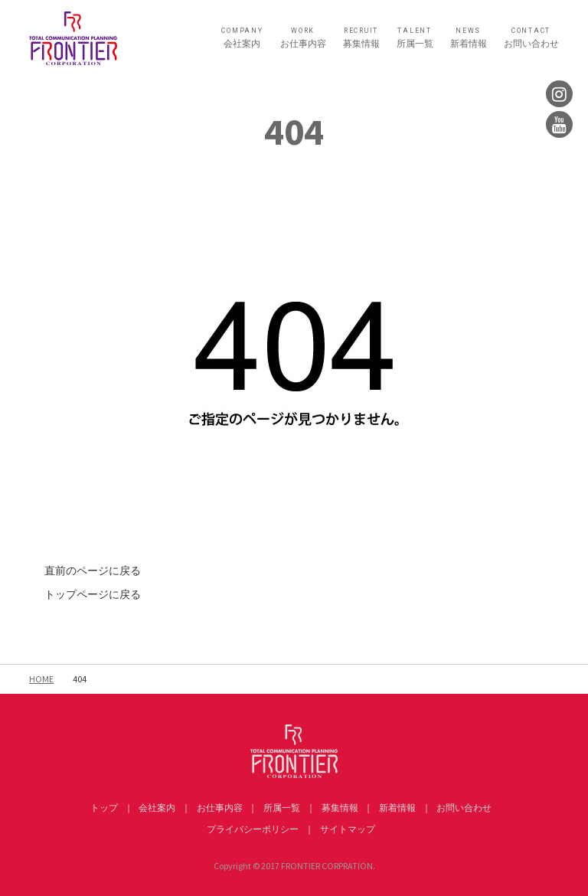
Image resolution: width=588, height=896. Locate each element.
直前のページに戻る (93, 571)
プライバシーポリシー (253, 829)
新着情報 (469, 38)
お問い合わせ (531, 38)
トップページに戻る (93, 594)
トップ (104, 808)
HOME (41, 679)
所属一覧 (415, 38)
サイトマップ (348, 829)
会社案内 (242, 38)
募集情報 (361, 38)
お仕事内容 (303, 38)
